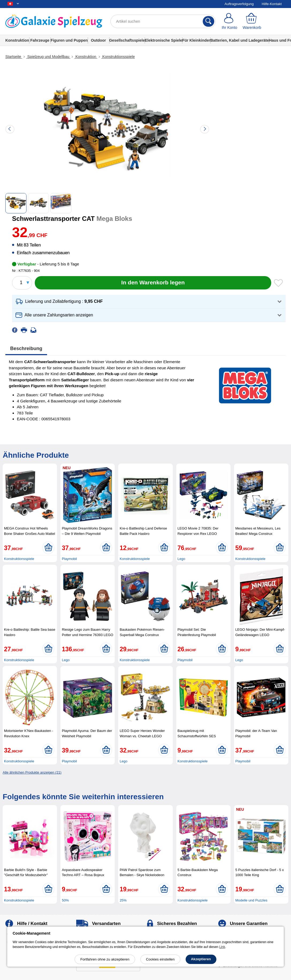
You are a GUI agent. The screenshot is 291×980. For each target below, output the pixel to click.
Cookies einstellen (160, 959)
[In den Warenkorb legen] (153, 283)
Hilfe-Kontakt (272, 4)
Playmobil (69, 559)
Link (222, 947)
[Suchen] (208, 21)
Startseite (14, 57)
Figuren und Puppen (69, 40)
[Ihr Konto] (229, 21)
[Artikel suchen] (163, 21)
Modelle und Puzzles (251, 900)
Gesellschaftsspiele (127, 40)
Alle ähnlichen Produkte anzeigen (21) (32, 772)
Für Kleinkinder (196, 40)
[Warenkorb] (252, 21)
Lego (181, 559)
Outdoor (98, 40)
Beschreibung (26, 348)
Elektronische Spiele (163, 40)
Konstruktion (17, 40)
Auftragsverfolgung (239, 4)
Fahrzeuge (40, 40)
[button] (149, 302)
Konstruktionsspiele (118, 57)
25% (123, 900)
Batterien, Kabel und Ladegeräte (240, 40)
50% (65, 900)
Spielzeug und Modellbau (48, 57)
